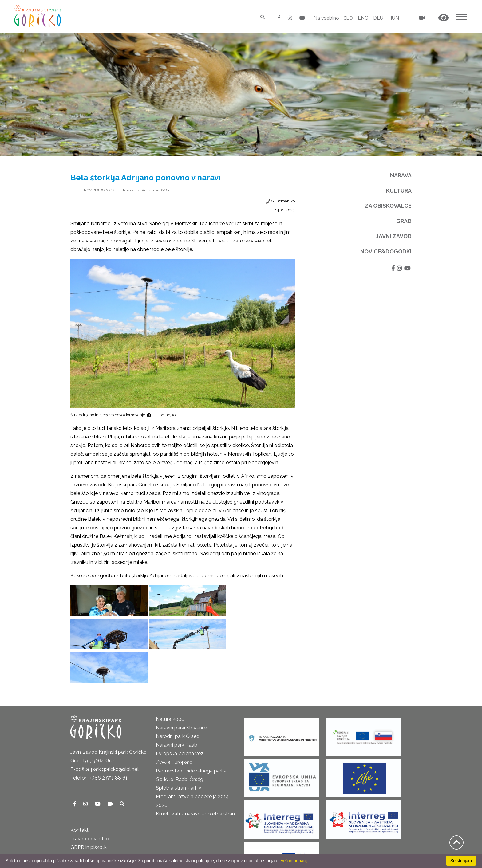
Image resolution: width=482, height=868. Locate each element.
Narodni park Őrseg (178, 703)
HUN (394, 18)
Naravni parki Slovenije (181, 694)
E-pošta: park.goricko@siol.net (105, 736)
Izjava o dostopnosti (94, 848)
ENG (363, 18)
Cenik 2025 (83, 831)
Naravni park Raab (177, 711)
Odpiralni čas (85, 822)
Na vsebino (325, 18)
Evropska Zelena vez (180, 720)
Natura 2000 (170, 686)
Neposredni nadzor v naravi (101, 840)
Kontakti (80, 797)
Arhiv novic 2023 (156, 190)
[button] (444, 18)
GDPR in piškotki (89, 814)
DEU (378, 18)
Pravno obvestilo (90, 805)
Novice (129, 190)
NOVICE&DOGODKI (100, 190)
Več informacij (294, 861)
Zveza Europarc (174, 729)
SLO (348, 18)
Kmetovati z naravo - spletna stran (195, 780)
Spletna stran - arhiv (179, 754)
